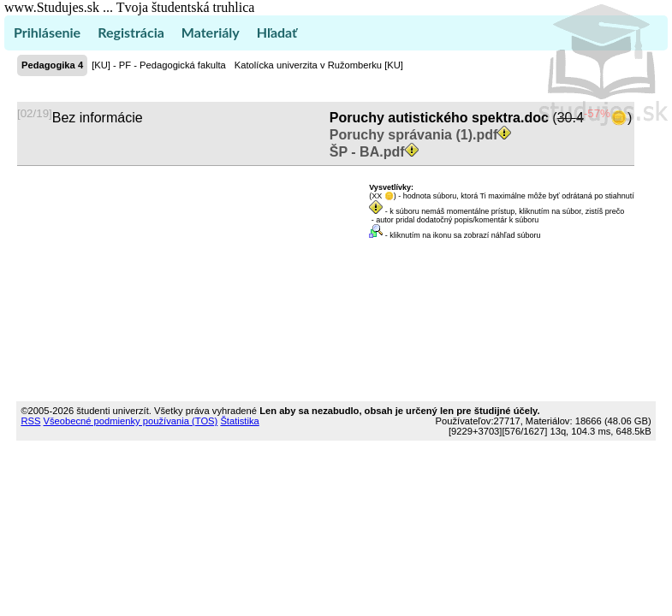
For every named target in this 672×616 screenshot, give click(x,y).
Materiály (211, 32)
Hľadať (277, 32)
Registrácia (131, 32)
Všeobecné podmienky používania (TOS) (131, 421)
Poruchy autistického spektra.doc (439, 118)
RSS (30, 421)
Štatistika (239, 421)
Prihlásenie (47, 32)
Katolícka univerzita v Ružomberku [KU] (319, 65)
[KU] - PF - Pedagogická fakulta (159, 65)
